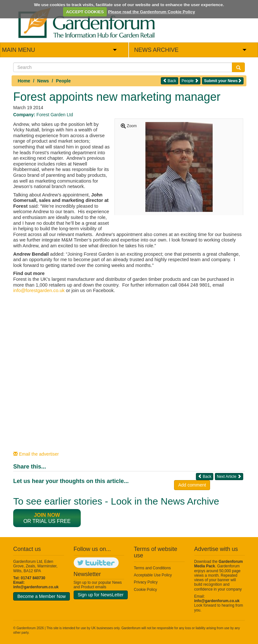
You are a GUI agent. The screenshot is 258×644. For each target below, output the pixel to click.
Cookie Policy (145, 590)
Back (170, 81)
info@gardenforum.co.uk (36, 587)
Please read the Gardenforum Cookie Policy (152, 12)
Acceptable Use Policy (153, 575)
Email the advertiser (36, 454)
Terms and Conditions (152, 568)
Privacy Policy (146, 582)
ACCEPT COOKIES (85, 12)
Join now (47, 515)
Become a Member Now (41, 596)
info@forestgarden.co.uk (39, 290)
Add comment (192, 485)
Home (24, 81)
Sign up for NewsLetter (101, 595)
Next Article (229, 476)
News (43, 81)
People (63, 81)
